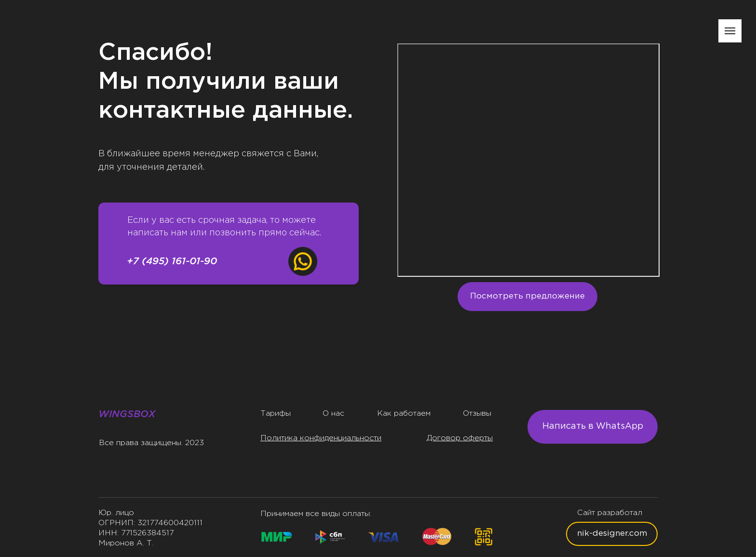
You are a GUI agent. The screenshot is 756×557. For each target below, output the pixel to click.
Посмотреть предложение (527, 296)
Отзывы (477, 414)
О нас (333, 414)
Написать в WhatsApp (593, 426)
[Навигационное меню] (730, 31)
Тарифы (276, 414)
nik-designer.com (612, 534)
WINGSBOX (127, 414)
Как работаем (404, 414)
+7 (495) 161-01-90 (172, 262)
